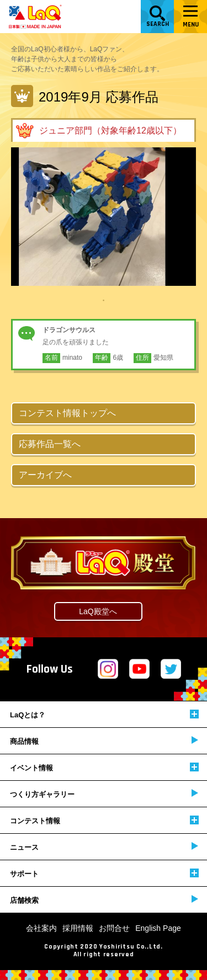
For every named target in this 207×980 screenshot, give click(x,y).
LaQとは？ (104, 714)
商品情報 (104, 741)
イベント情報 (104, 767)
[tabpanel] (104, 217)
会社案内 (41, 928)
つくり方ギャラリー (104, 794)
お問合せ (114, 928)
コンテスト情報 (104, 820)
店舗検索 (104, 900)
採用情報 (78, 928)
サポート (104, 873)
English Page (158, 928)
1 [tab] (104, 300)
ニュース (104, 847)
